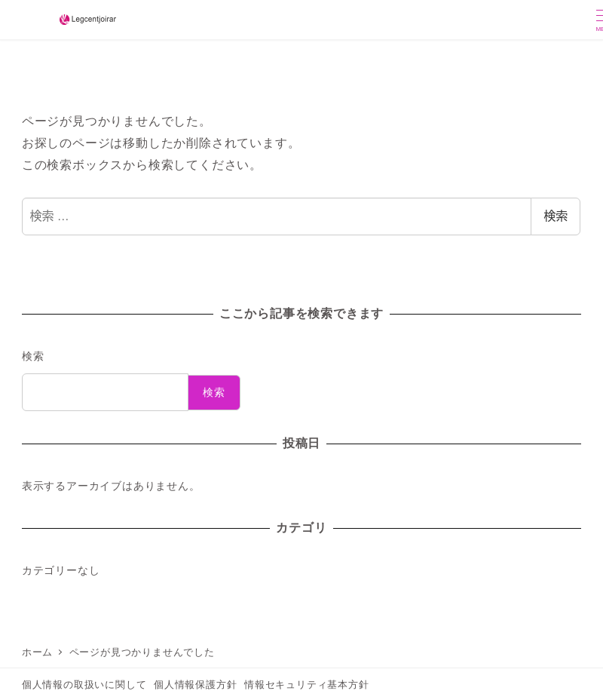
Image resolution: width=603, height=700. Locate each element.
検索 (556, 216)
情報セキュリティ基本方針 (307, 685)
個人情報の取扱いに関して (84, 685)
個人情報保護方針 (195, 685)
